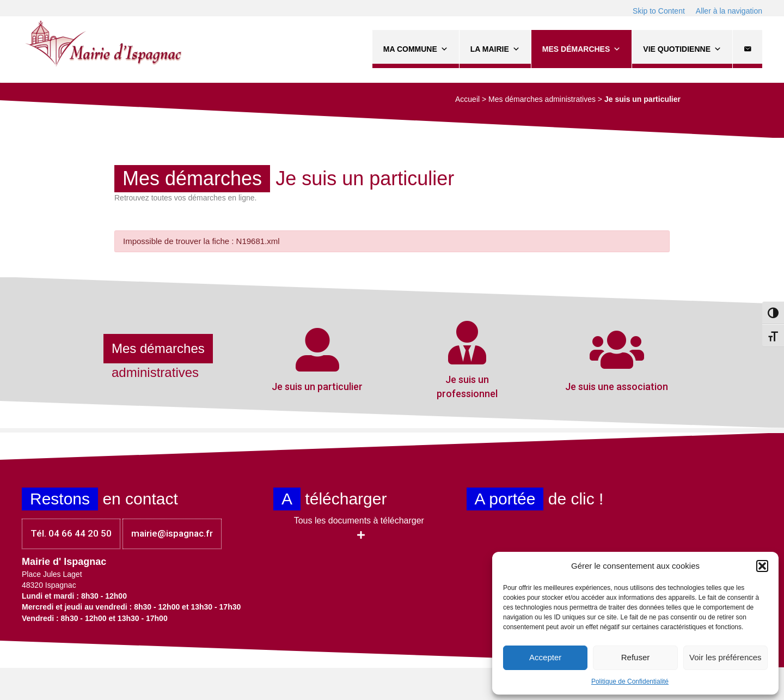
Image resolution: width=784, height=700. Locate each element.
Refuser (636, 657)
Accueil (467, 99)
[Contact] (748, 49)
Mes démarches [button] (581, 49)
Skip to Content (659, 11)
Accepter (545, 657)
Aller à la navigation (729, 11)
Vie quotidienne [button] (682, 49)
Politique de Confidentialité (630, 681)
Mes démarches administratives (542, 99)
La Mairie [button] (495, 49)
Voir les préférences (725, 657)
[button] (762, 566)
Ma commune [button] (416, 49)
